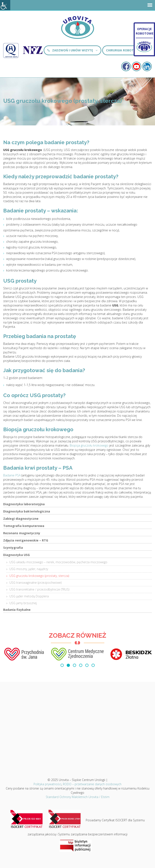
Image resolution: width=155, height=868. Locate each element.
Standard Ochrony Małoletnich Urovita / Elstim (78, 797)
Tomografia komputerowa (24, 526)
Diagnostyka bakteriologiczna (27, 511)
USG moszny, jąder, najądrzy (29, 569)
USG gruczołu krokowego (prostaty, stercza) (39, 576)
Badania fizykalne (17, 610)
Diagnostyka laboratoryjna (24, 504)
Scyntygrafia (13, 548)
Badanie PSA (12, 475)
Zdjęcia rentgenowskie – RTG (26, 540)
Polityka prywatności (47, 784)
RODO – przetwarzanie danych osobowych (92, 784)
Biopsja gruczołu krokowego (89, 445)
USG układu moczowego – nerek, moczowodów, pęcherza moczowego (58, 562)
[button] (62, 665)
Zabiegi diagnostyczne (21, 519)
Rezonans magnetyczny (22, 533)
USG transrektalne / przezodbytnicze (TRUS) (39, 589)
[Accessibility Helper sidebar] (5, 5)
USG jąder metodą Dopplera (29, 596)
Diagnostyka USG (16, 555)
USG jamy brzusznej (23, 603)
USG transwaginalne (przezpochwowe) (35, 583)
